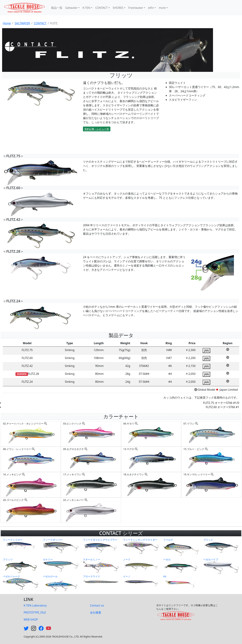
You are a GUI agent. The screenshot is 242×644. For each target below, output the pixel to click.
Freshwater (136, 8)
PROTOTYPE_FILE (35, 612)
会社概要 (96, 612)
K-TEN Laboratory (35, 605)
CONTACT (101, 8)
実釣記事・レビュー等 (97, 129)
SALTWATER (22, 23)
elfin (151, 8)
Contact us (97, 605)
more (162, 8)
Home (7, 23)
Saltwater (71, 8)
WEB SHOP (31, 620)
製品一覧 (57, 8)
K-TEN (86, 8)
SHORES (118, 8)
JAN (206, 351)
